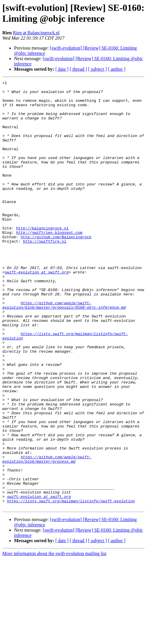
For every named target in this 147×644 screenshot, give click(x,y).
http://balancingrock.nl (42, 258)
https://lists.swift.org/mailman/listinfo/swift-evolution (71, 585)
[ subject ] (98, 69)
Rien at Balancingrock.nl (36, 33)
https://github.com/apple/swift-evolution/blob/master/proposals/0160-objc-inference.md (64, 350)
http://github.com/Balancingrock (56, 268)
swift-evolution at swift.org (37, 311)
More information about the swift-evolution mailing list (54, 639)
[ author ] (117, 69)
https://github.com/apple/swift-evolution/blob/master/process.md (47, 535)
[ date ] (62, 69)
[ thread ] (78, 69)
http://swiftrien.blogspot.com (49, 263)
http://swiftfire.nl (45, 274)
